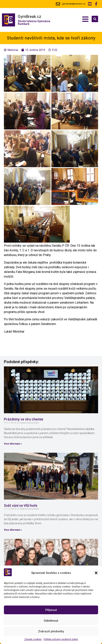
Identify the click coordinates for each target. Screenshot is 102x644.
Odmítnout (51, 621)
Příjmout (51, 610)
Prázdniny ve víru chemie (24, 419)
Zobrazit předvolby (51, 631)
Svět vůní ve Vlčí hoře (21, 506)
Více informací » (13, 444)
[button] (96, 573)
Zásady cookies (33, 639)
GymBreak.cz (30, 17)
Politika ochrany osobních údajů (61, 639)
